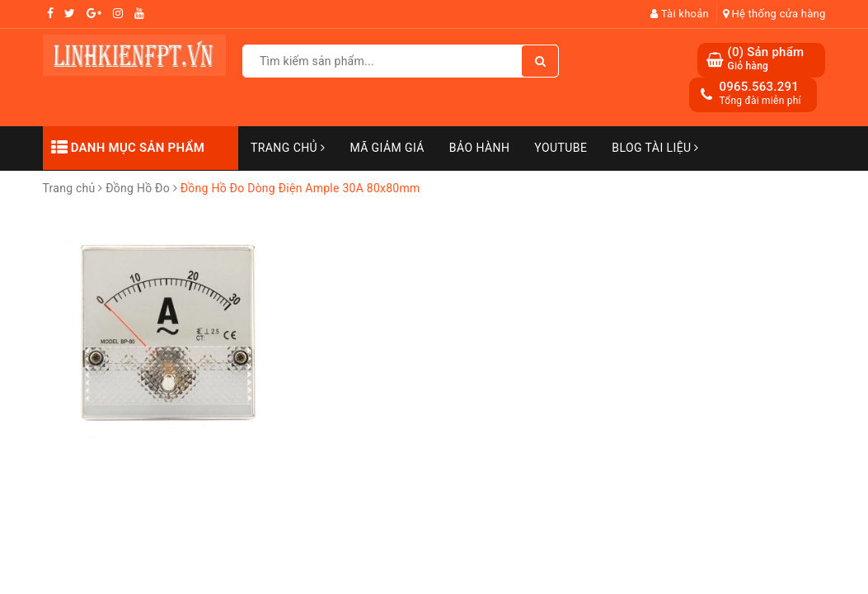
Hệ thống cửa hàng (774, 14)
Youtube (561, 148)
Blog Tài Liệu (655, 148)
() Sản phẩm (765, 59)
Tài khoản (680, 14)
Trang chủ (288, 148)
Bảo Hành (479, 148)
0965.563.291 (759, 87)
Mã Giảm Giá (387, 148)
